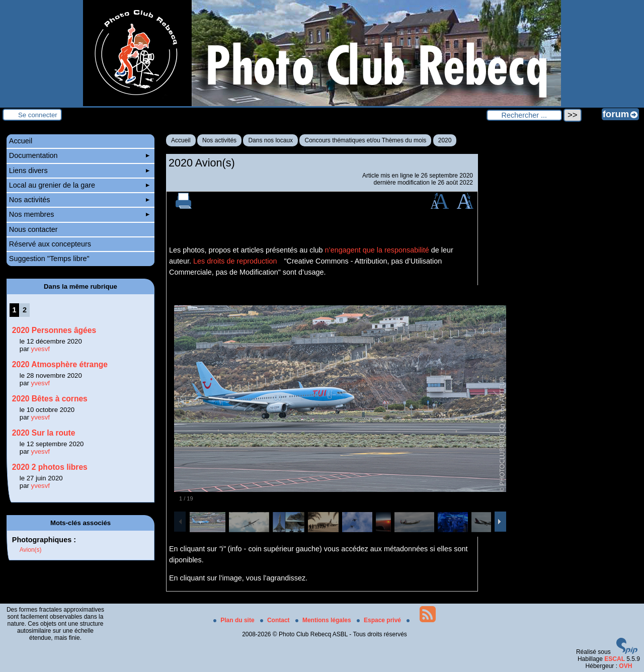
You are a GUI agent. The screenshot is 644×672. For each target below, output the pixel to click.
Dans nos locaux (270, 140)
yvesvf (41, 349)
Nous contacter (33, 229)
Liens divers (79, 171)
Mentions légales (324, 620)
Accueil (181, 140)
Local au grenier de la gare (79, 185)
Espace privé (380, 620)
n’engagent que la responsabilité (377, 250)
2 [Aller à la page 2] (25, 310)
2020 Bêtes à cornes (50, 399)
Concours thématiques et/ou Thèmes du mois (365, 140)
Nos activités (219, 140)
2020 (445, 140)
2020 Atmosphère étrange (60, 364)
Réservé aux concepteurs (50, 244)
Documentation (79, 155)
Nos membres (79, 214)
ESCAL (615, 659)
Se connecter (38, 115)
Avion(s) (31, 550)
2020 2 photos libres (50, 467)
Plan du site (235, 620)
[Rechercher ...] (524, 115)
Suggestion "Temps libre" (49, 259)
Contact (276, 620)
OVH (625, 666)
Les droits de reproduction (235, 261)
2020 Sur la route (44, 433)
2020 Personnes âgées (54, 330)
